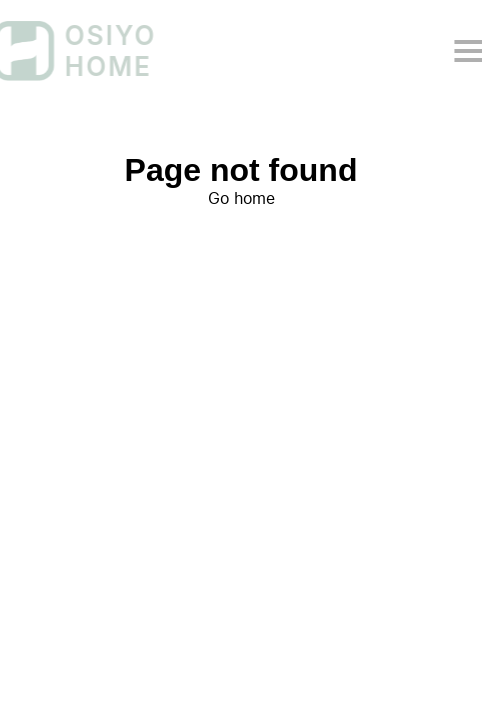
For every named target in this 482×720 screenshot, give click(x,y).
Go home (241, 198)
